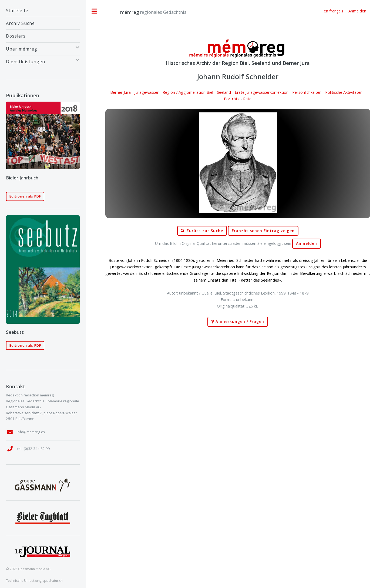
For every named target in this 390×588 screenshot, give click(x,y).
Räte (247, 99)
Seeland (224, 92)
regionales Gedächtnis (148, 12)
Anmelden (307, 243)
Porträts (232, 99)
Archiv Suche (20, 23)
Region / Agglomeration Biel (188, 92)
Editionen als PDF (25, 196)
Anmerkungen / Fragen (238, 322)
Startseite (17, 11)
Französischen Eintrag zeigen (263, 231)
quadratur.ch (53, 580)
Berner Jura (120, 92)
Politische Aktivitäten (344, 92)
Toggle (95, 11)
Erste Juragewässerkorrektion (262, 92)
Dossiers (16, 36)
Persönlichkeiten (307, 92)
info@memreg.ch (31, 432)
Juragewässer (147, 92)
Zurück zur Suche (202, 231)
